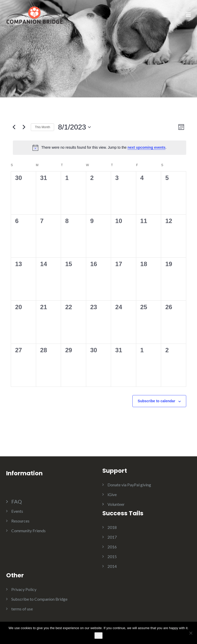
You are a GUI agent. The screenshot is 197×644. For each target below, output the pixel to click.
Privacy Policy (24, 589)
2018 (112, 527)
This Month (42, 127)
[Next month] (24, 127)
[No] (191, 633)
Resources (20, 521)
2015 (112, 556)
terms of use (22, 609)
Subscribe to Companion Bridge (39, 599)
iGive (112, 494)
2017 (112, 537)
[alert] (100, 148)
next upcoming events (146, 147)
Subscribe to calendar (156, 401)
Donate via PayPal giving (129, 485)
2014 (112, 566)
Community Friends (28, 531)
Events (17, 511)
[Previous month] (14, 127)
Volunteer (116, 504)
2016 (112, 547)
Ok (99, 635)
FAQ (17, 501)
